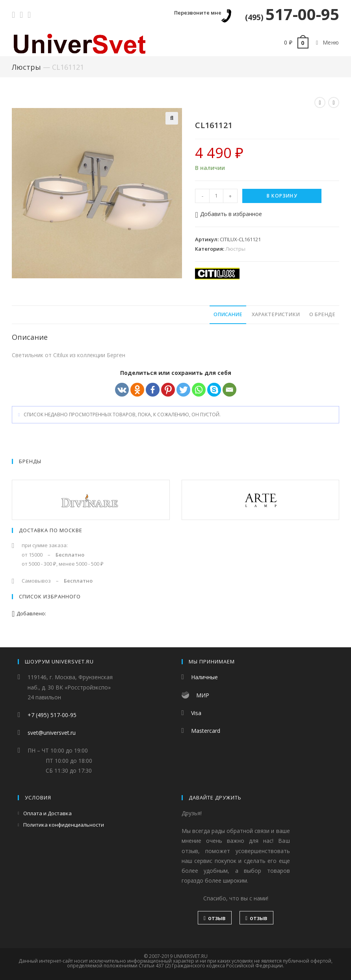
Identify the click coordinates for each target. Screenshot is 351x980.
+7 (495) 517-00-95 (52, 715)
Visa (196, 713)
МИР (203, 695)
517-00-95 (292, 14)
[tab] (228, 315)
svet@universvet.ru (52, 733)
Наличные (204, 677)
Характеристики (276, 314)
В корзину (282, 196)
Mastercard (206, 731)
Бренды (30, 461)
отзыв (215, 918)
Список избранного (50, 596)
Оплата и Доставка (47, 813)
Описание (228, 314)
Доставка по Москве (51, 530)
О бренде (322, 314)
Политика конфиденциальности (64, 825)
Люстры (26, 67)
